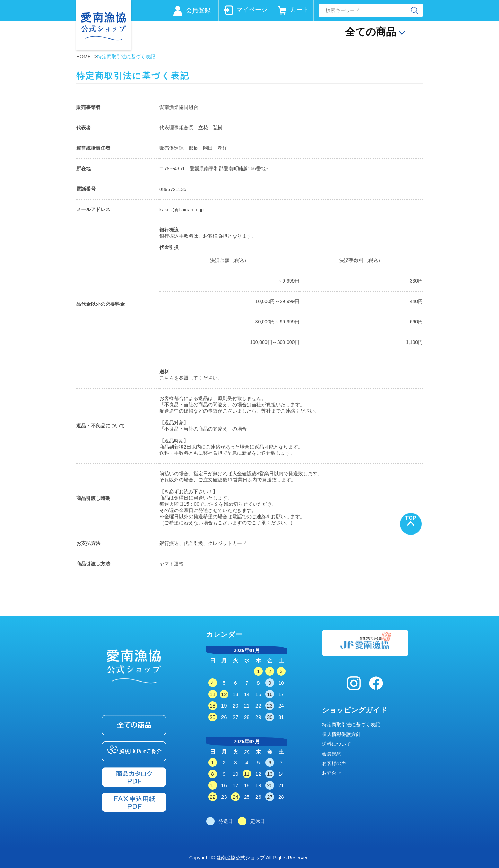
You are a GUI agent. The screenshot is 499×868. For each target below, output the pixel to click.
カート (299, 10)
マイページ (252, 10)
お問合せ (332, 773)
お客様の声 (334, 763)
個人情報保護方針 (341, 734)
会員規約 (332, 754)
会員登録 (198, 10)
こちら (167, 378)
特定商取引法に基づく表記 (351, 724)
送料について (336, 744)
